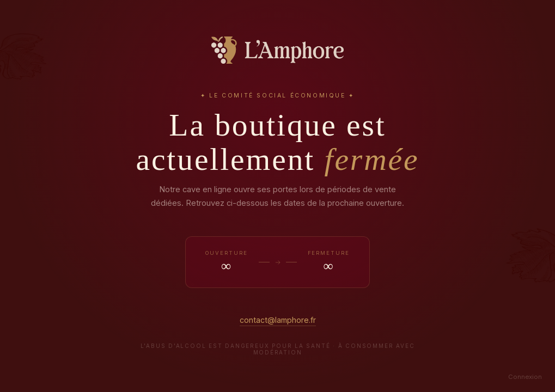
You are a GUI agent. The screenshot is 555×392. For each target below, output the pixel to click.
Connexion (525, 377)
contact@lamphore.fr (278, 320)
